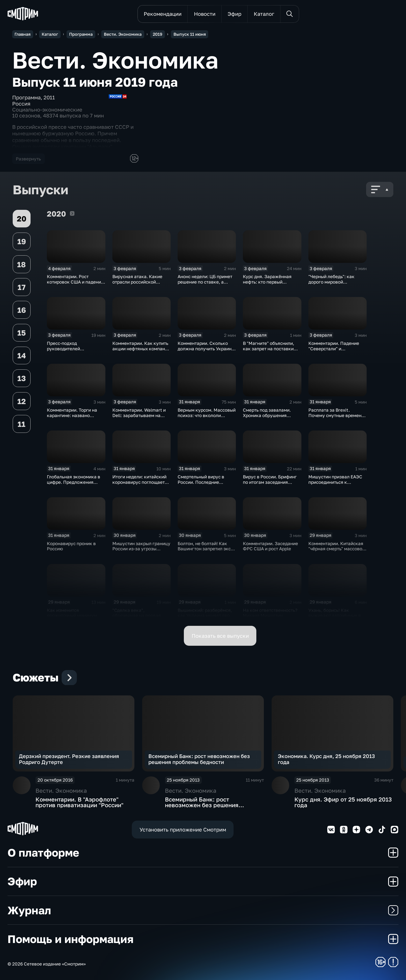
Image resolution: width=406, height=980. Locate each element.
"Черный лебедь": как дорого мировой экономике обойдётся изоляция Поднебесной (334, 284)
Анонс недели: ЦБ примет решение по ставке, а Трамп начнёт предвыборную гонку (205, 284)
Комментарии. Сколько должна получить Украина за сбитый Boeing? (206, 348)
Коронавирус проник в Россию (71, 546)
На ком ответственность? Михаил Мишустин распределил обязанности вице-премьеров (271, 618)
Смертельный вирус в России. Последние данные (201, 482)
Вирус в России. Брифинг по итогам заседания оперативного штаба (270, 482)
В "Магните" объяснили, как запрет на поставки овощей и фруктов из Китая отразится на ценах (271, 351)
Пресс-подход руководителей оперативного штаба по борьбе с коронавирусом (74, 351)
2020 (72, 213)
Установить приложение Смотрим (183, 830)
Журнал (203, 910)
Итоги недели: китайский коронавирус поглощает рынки (139, 482)
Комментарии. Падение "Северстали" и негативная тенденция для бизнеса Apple (337, 351)
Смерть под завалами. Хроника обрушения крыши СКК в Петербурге (270, 415)
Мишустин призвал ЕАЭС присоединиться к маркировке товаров (335, 482)
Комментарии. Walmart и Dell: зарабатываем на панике (139, 415)
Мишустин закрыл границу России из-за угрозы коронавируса (141, 549)
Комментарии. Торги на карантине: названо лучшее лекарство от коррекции (72, 418)
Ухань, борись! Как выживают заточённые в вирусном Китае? (335, 615)
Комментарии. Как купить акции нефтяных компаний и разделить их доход (141, 348)
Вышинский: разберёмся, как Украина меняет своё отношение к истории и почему (205, 618)
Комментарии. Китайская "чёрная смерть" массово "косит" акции (336, 549)
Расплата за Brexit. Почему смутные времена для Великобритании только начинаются (336, 418)
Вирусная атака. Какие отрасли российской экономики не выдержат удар (139, 284)
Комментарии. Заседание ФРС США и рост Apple (270, 546)
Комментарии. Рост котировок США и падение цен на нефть (75, 282)
